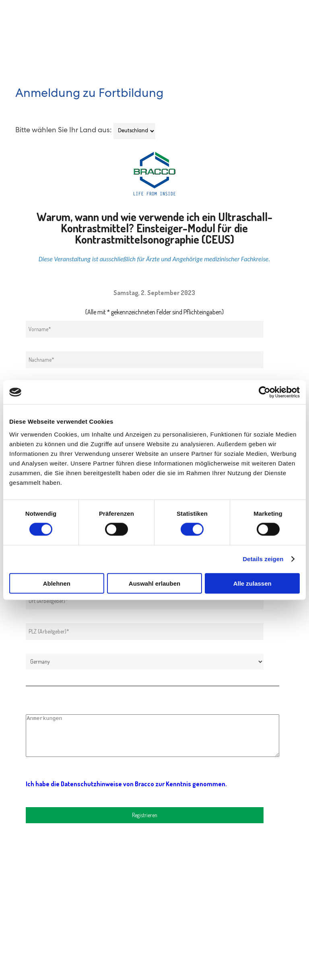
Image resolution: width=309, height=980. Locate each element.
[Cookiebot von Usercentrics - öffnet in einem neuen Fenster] (265, 392)
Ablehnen (57, 583)
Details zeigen (263, 559)
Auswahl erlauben (154, 583)
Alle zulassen (252, 583)
